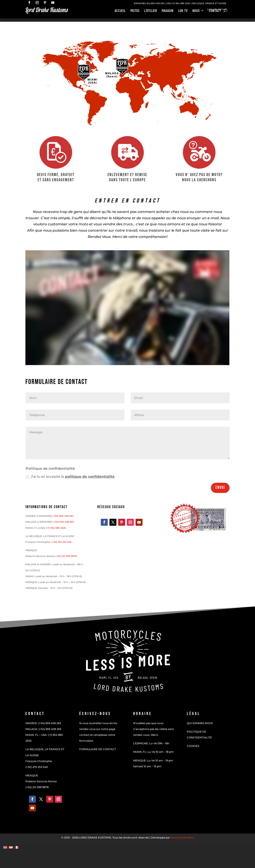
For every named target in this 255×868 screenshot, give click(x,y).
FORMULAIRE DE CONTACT (98, 749)
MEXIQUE (32, 775)
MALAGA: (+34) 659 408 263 (43, 729)
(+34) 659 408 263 (154, 3)
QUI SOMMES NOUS (200, 723)
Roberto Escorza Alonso (41, 781)
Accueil (120, 11)
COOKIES (193, 746)
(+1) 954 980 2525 (181, 3)
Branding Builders (182, 838)
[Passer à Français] (17, 847)
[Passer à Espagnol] (11, 847)
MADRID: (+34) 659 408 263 (43, 723)
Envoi (220, 488)
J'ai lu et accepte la (70, 477)
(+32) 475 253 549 (217, 9)
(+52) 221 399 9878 (66, 556)
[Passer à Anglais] (5, 847)
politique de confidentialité (90, 477)
